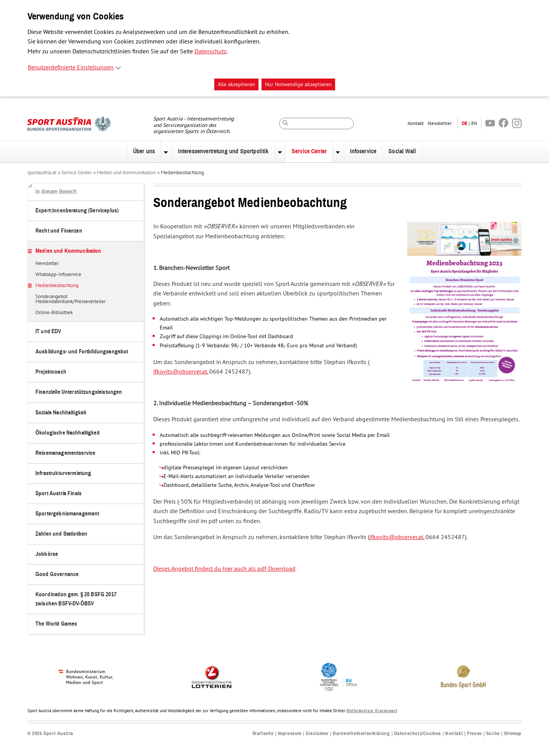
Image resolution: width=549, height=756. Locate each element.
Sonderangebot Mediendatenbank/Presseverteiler (71, 299)
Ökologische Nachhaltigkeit (67, 433)
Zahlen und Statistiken (61, 534)
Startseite (263, 734)
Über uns (144, 151)
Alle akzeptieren (236, 84)
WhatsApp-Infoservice (58, 275)
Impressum (290, 734)
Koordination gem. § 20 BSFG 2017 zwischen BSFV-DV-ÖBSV (76, 599)
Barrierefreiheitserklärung (361, 734)
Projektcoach (51, 372)
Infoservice (363, 151)
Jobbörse (47, 554)
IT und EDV (48, 331)
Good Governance (57, 574)
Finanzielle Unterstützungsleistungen (79, 392)
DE (465, 123)
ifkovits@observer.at (180, 372)
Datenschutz (210, 51)
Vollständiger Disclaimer (372, 711)
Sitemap (513, 734)
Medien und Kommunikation (126, 173)
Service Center (309, 151)
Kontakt (416, 123)
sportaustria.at (42, 173)
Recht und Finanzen (59, 231)
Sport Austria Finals (59, 494)
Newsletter (440, 123)
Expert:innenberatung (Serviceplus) (77, 211)
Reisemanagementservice (65, 453)
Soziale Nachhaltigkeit (61, 413)
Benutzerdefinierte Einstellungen (71, 67)
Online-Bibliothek (54, 313)
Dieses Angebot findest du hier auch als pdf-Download (224, 569)
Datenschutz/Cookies (418, 734)
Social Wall (402, 151)
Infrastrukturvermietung (63, 473)
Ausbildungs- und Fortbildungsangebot (82, 352)
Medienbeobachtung (182, 173)
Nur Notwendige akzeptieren (298, 84)
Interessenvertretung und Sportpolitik (223, 151)
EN (474, 123)
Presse (474, 734)
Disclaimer (317, 734)
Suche (493, 734)
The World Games (56, 624)
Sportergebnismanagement (67, 514)
